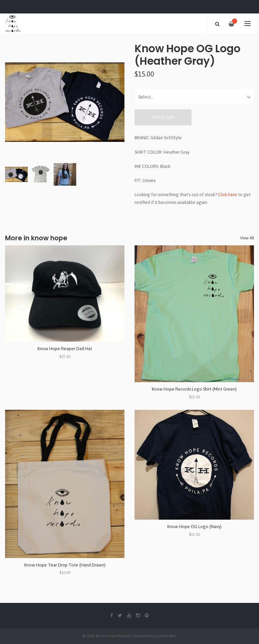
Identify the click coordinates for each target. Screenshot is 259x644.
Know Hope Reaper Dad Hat (65, 349)
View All (247, 238)
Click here (227, 195)
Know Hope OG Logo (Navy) (194, 527)
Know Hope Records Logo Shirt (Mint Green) (194, 389)
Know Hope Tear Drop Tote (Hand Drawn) (65, 565)
